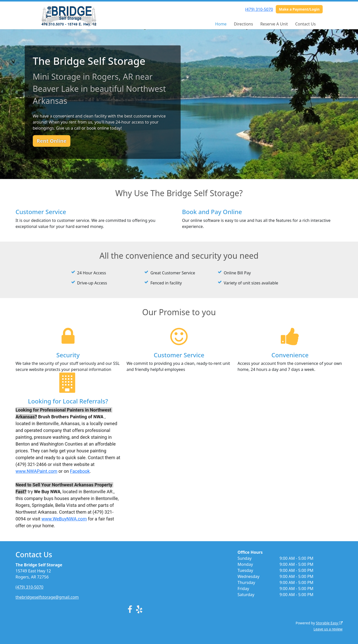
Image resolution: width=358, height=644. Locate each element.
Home (221, 24)
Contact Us (305, 24)
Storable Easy (329, 623)
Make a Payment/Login (299, 9)
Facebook (80, 471)
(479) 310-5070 (259, 9)
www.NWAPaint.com (37, 471)
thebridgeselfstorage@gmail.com (47, 597)
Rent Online (52, 141)
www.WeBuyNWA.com (64, 519)
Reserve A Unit (274, 24)
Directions (243, 24)
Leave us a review (328, 629)
